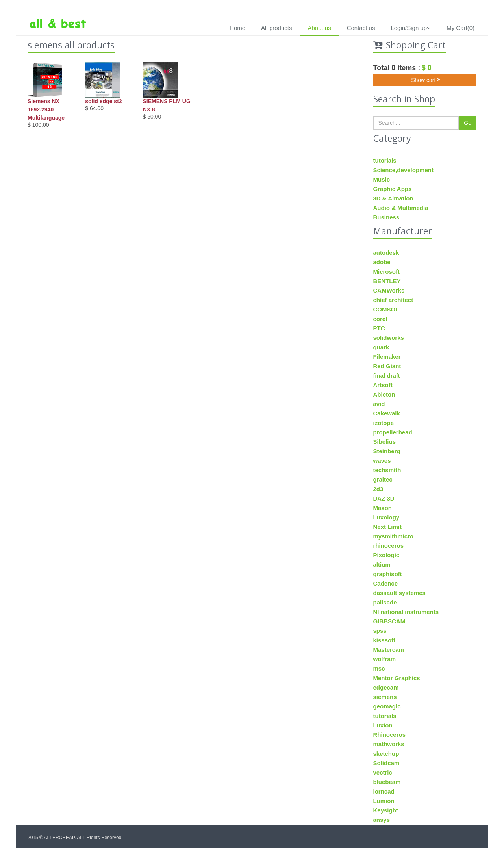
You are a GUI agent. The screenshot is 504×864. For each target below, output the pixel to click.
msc (379, 668)
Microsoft (387, 272)
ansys (382, 820)
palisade (385, 602)
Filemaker (387, 357)
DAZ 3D (384, 498)
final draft (387, 375)
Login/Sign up (411, 28)
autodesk (386, 253)
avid (379, 404)
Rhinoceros (390, 735)
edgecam (386, 687)
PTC (379, 328)
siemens (385, 697)
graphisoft (388, 574)
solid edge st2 (103, 101)
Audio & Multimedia (401, 208)
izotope (384, 423)
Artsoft (383, 385)
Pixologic (386, 555)
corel (380, 319)
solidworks (389, 338)
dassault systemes (399, 593)
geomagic (387, 706)
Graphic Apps (393, 189)
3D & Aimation (393, 198)
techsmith (387, 470)
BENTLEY (387, 281)
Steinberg (387, 451)
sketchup (386, 754)
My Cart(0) (460, 28)
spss (380, 631)
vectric (383, 772)
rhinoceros (389, 546)
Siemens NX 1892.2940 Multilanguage (46, 109)
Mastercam (389, 650)
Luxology (386, 517)
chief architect (393, 300)
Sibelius (385, 442)
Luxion (383, 725)
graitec (383, 479)
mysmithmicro (394, 536)
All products (276, 28)
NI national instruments (406, 612)
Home (237, 28)
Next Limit (388, 527)
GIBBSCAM (389, 621)
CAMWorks (389, 290)
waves (382, 461)
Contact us (361, 28)
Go (468, 123)
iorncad (384, 791)
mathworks (389, 744)
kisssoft (384, 640)
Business (386, 217)
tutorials (385, 160)
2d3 (378, 489)
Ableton (384, 394)
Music (382, 179)
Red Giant (387, 366)
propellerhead (393, 432)
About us (319, 28)
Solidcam (386, 763)
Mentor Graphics (397, 678)
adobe (382, 262)
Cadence (386, 583)
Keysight (386, 810)
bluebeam (387, 782)
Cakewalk (387, 413)
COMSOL (386, 309)
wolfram (385, 659)
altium (382, 565)
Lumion (384, 801)
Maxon (383, 508)
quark (381, 347)
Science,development (403, 170)
